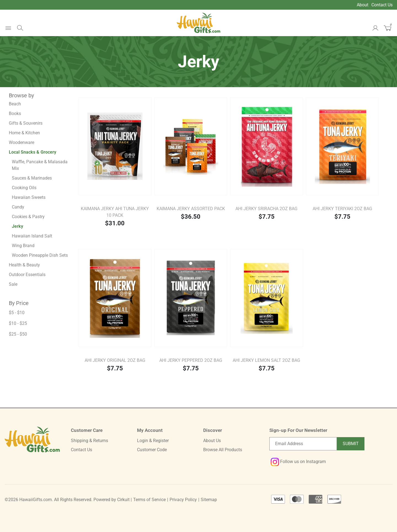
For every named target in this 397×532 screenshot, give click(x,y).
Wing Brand (23, 246)
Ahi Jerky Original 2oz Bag (115, 360)
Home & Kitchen (24, 133)
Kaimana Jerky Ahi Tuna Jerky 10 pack (115, 212)
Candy (18, 207)
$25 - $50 (18, 334)
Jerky (18, 226)
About (363, 5)
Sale (13, 284)
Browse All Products (223, 450)
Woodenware (22, 142)
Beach (15, 104)
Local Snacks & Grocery (33, 152)
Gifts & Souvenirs (26, 123)
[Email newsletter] (303, 444)
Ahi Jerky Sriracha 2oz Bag (266, 209)
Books (15, 113)
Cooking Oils (24, 188)
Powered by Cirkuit (112, 500)
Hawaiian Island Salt (32, 236)
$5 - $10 (17, 313)
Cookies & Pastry (28, 217)
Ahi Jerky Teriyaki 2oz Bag (342, 209)
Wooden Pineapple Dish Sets (40, 255)
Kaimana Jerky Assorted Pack (191, 209)
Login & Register (153, 441)
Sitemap (209, 500)
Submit (351, 444)
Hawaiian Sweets (29, 197)
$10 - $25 (18, 323)
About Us (212, 441)
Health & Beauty (24, 265)
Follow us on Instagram (298, 462)
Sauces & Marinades (32, 178)
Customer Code (152, 450)
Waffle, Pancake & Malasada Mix (40, 165)
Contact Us (382, 5)
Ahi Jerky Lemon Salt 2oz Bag (266, 360)
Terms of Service (149, 500)
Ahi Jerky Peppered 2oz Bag (191, 360)
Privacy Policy (183, 500)
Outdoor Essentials (27, 275)
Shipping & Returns (89, 441)
